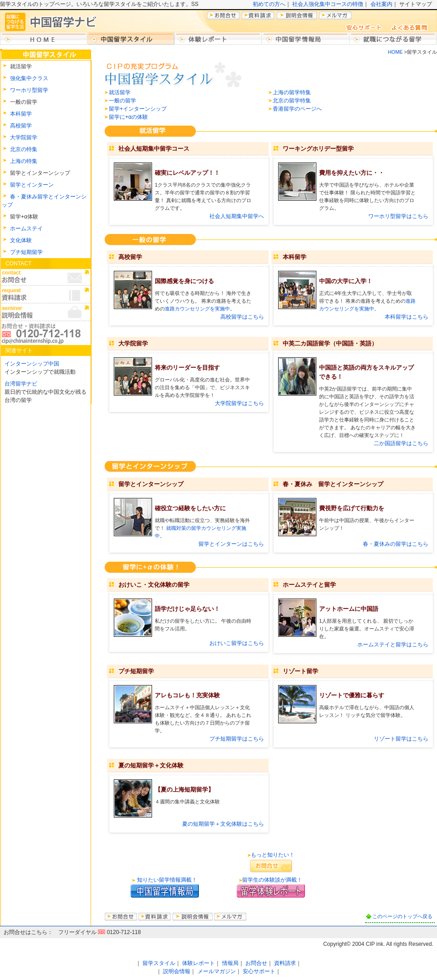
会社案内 (381, 4)
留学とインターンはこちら (231, 544)
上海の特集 (24, 161)
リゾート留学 (300, 671)
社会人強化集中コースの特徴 (328, 4)
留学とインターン (32, 185)
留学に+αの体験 (128, 117)
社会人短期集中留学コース (154, 149)
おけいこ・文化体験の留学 (154, 585)
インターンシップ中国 (32, 364)
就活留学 (120, 92)
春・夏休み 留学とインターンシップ (333, 484)
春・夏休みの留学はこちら (396, 544)
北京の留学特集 (292, 101)
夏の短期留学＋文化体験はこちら (223, 824)
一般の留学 (122, 101)
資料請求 (285, 963)
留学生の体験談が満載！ (272, 880)
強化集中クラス (29, 78)
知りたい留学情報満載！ (166, 880)
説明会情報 (177, 971)
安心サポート (259, 971)
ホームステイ (26, 228)
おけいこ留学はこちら (237, 643)
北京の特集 (24, 149)
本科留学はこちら (407, 317)
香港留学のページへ (297, 109)
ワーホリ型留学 (29, 90)
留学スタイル (159, 963)
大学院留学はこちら (239, 403)
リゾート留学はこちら (401, 739)
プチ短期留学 (26, 252)
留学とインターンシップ (151, 484)
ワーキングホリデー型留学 (318, 149)
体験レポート (198, 963)
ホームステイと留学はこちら (393, 645)
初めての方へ (269, 4)
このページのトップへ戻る (402, 916)
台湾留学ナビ (21, 384)
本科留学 (21, 114)
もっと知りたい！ (273, 855)
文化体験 (21, 240)
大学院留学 (24, 137)
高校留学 (21, 126)
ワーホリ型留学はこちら (398, 216)
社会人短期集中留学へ (237, 216)
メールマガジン (217, 971)
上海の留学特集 (292, 92)
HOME (395, 52)
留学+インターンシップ (138, 109)
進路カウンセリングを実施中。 (200, 309)
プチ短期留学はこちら (237, 739)
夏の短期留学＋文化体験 (151, 765)
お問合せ (256, 963)
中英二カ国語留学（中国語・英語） (330, 343)
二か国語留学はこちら (401, 443)
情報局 (230, 963)
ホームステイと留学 (309, 585)
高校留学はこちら (242, 317)
